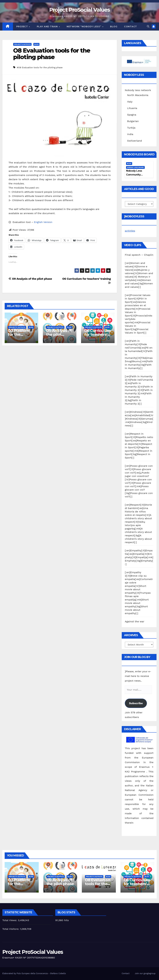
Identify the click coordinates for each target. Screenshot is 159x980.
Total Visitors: (11, 929)
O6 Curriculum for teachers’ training (97, 334)
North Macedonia (138, 95)
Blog (114, 27)
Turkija (131, 128)
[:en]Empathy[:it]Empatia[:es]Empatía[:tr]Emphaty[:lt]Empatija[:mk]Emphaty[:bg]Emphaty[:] (139, 557)
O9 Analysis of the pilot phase (30, 279)
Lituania (132, 108)
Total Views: (10, 920)
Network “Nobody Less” (84, 27)
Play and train (48, 27)
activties (130, 231)
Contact (131, 27)
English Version (43, 222)
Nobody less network (138, 90)
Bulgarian (133, 121)
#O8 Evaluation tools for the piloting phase (40, 67)
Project (22, 27)
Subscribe (136, 703)
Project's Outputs (22, 44)
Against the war (135, 621)
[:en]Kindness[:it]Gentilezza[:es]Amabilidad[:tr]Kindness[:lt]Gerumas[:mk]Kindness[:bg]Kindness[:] (139, 419)
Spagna (132, 115)
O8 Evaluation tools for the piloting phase (52, 54)
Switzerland (135, 141)
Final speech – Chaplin (139, 255)
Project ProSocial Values (79, 10)
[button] (148, 26)
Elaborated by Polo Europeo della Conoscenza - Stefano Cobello (34, 973)
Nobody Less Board (135, 167)
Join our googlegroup (145, 973)
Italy (130, 102)
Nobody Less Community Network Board (135, 175)
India (130, 134)
